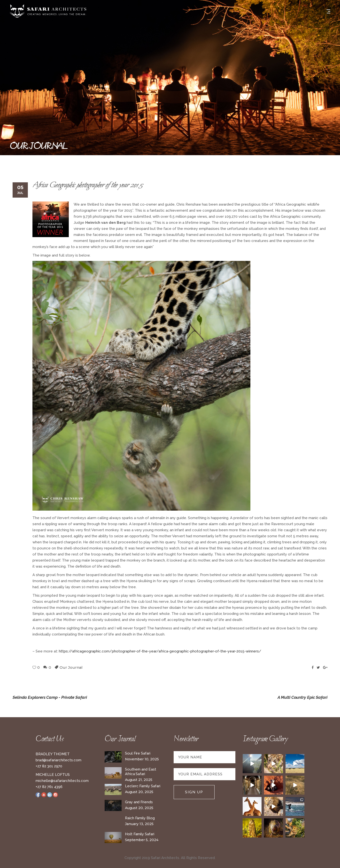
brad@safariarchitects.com (58, 760)
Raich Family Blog (140, 818)
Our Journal (71, 667)
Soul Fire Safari (138, 753)
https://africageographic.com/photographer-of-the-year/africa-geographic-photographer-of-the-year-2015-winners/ (160, 651)
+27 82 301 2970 (49, 766)
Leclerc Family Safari (143, 786)
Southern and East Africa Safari (141, 772)
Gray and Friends (139, 802)
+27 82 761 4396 (49, 787)
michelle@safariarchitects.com (62, 781)
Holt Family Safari (140, 834)
